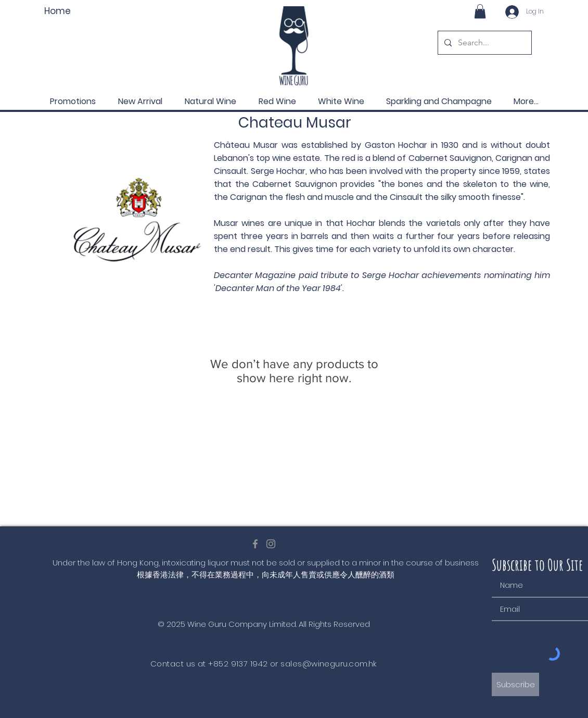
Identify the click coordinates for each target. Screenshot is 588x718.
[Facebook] (255, 544)
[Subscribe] (515, 684)
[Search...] (484, 43)
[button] (480, 11)
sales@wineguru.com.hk (328, 664)
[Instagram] (271, 544)
